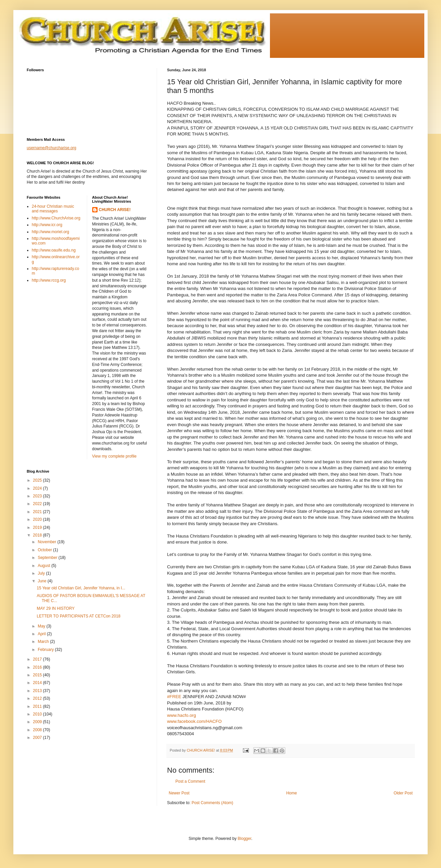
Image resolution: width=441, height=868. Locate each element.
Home (292, 793)
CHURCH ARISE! (115, 210)
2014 (38, 683)
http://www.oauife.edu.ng (54, 250)
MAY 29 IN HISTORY (56, 608)
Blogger (244, 839)
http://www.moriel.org (50, 232)
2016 (38, 667)
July (42, 573)
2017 (38, 659)
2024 (38, 488)
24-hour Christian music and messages (53, 209)
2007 (38, 738)
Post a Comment (190, 781)
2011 (38, 706)
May (42, 626)
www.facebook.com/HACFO (194, 721)
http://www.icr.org (47, 225)
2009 (38, 722)
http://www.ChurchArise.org (56, 218)
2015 (38, 675)
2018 (38, 535)
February (46, 650)
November (48, 542)
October (45, 550)
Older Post (403, 793)
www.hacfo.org (182, 715)
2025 (38, 480)
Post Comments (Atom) (212, 803)
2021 (38, 512)
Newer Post (179, 793)
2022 (38, 504)
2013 (38, 691)
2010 (38, 714)
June (43, 581)
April (42, 634)
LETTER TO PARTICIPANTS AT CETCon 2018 (79, 616)
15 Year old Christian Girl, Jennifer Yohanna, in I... (81, 588)
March (44, 642)
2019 (38, 527)
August (45, 566)
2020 (38, 519)
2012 (38, 698)
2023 (38, 496)
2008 (38, 730)
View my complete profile (114, 456)
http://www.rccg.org (49, 280)
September (48, 558)
